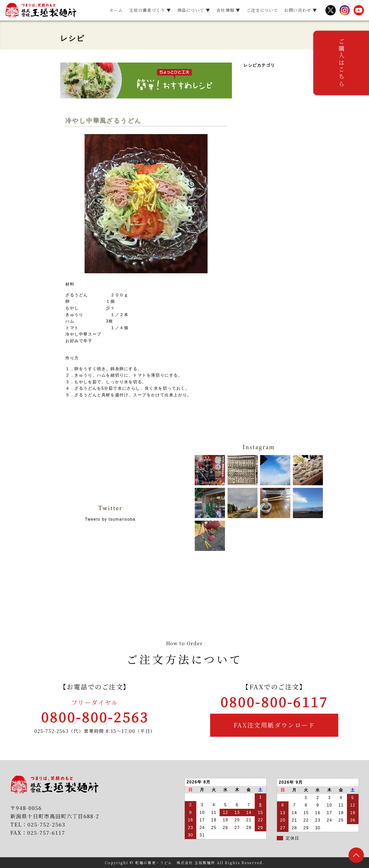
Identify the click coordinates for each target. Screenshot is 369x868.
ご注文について (262, 10)
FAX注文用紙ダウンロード (274, 725)
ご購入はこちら (361, 67)
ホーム (116, 10)
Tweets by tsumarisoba (110, 519)
